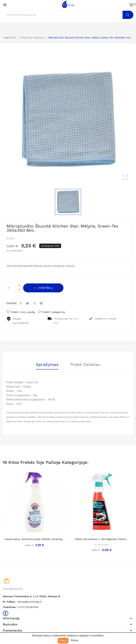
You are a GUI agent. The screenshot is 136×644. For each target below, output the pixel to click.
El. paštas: (9, 602)
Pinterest (42, 303)
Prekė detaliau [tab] (85, 365)
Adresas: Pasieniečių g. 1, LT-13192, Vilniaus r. (32, 596)
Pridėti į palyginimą (51, 312)
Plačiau (74, 640)
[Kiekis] (12, 288)
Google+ (35, 303)
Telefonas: (9, 607)
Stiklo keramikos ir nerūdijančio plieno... (102, 539)
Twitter (28, 303)
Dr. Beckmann (102, 545)
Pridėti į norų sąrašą (21, 312)
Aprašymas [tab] (47, 365)
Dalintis (21, 303)
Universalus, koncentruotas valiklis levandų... (34, 539)
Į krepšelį (45, 288)
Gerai (63, 641)
